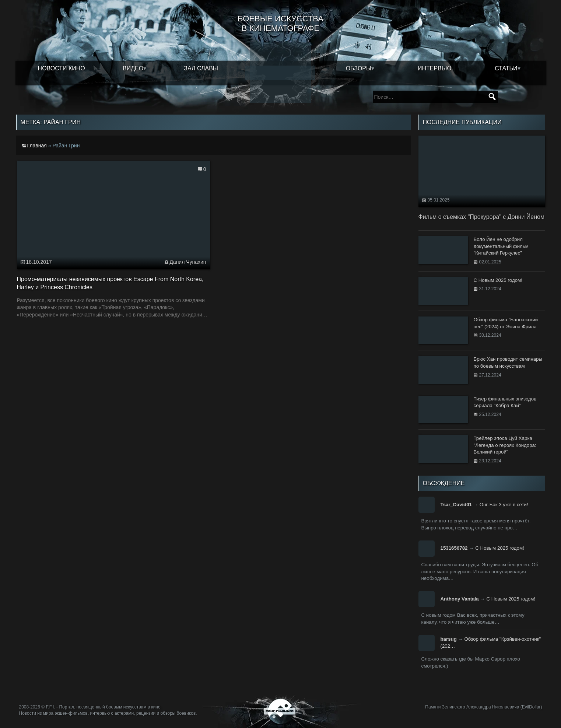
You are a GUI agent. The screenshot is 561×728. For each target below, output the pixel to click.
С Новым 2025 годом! (500, 548)
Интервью (435, 68)
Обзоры (359, 68)
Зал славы (201, 68)
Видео (133, 68)
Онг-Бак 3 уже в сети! (504, 505)
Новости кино (62, 68)
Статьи (506, 68)
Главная (37, 146)
